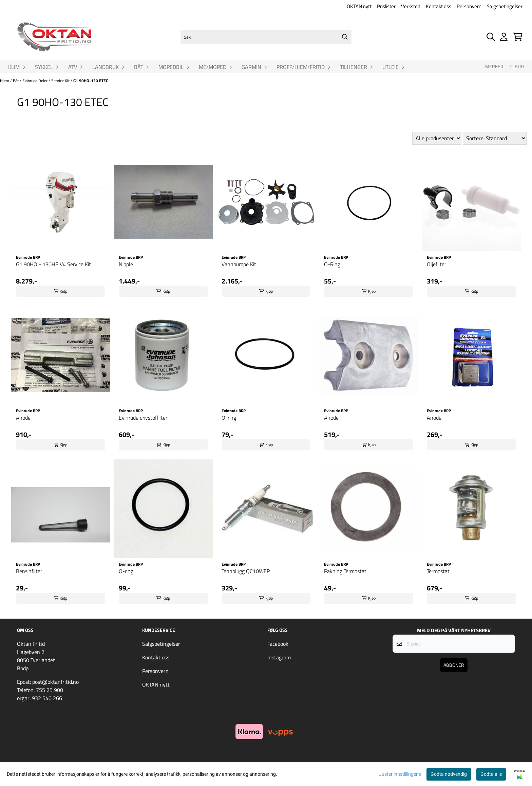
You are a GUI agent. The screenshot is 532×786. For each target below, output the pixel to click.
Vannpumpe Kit (239, 264)
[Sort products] (495, 138)
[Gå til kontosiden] (504, 37)
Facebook (278, 644)
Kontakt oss (439, 6)
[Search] (345, 37)
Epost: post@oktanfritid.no (48, 682)
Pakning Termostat (345, 571)
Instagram (279, 657)
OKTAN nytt (359, 6)
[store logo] (54, 37)
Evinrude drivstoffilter (143, 418)
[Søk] (266, 37)
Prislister (386, 6)
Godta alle (491, 774)
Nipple (126, 264)
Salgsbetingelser (505, 6)
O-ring (229, 418)
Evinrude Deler (35, 81)
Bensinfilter (29, 571)
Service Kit (61, 81)
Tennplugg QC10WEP (246, 571)
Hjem (5, 81)
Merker (494, 67)
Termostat (438, 571)
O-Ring (332, 264)
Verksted (411, 6)
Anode (23, 418)
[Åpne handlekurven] (518, 37)
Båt (16, 81)
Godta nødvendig (449, 774)
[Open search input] (491, 37)
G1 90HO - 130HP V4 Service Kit (53, 264)
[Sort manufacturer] (437, 138)
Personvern (469, 6)
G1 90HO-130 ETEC (91, 81)
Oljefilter (436, 264)
